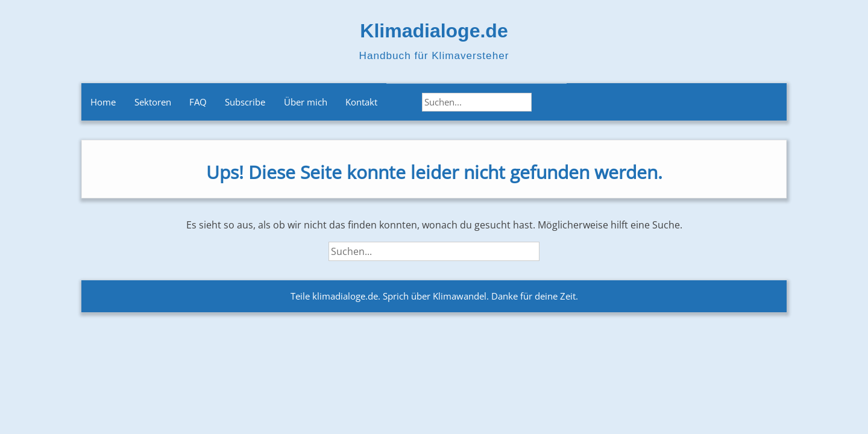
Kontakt (361, 102)
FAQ (198, 102)
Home (103, 102)
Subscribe (245, 102)
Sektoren (153, 102)
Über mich (306, 102)
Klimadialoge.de (434, 31)
